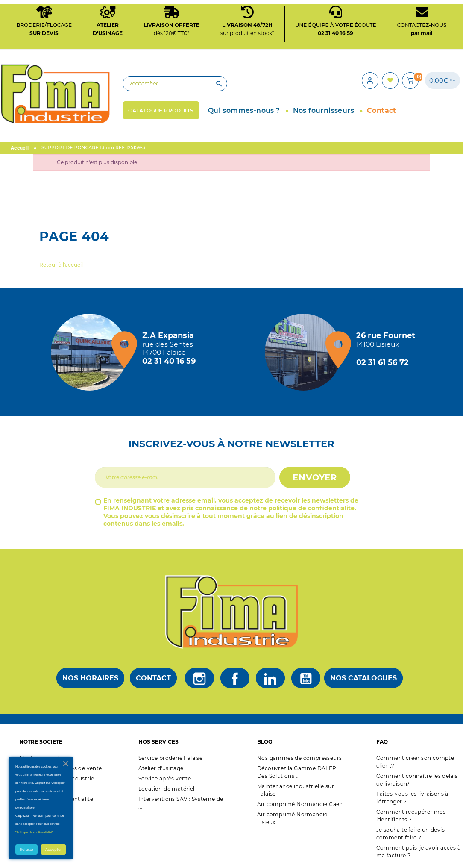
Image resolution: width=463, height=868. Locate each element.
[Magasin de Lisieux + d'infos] (305, 352)
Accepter (53, 850)
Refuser (26, 850)
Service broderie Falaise (171, 758)
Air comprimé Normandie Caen (300, 804)
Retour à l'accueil (61, 264)
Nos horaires (90, 678)
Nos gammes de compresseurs (299, 758)
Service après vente (165, 778)
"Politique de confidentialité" (34, 832)
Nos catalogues (363, 678)
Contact (153, 678)
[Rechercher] (171, 84)
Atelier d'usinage (161, 768)
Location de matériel (167, 788)
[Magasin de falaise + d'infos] (91, 352)
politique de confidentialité (311, 508)
